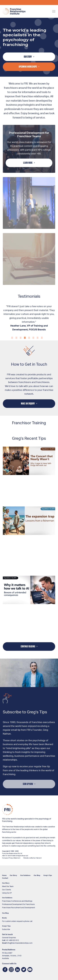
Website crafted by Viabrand (32, 858)
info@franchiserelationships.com (20, 943)
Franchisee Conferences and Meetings (17, 901)
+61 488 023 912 (12, 940)
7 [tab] (37, 334)
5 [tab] (29, 334)
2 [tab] (16, 334)
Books (4, 918)
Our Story (13, 875)
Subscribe (6, 929)
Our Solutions (25, 875)
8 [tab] (42, 334)
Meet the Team (8, 886)
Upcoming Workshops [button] (28, 67)
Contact (5, 878)
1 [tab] (12, 334)
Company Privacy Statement (11, 858)
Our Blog (37, 875)
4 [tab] (25, 334)
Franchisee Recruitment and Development (19, 908)
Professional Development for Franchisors (18, 904)
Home (4, 875)
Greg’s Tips (48, 875)
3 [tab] (21, 334)
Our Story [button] (28, 57)
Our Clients (7, 890)
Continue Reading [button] (28, 647)
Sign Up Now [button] (28, 784)
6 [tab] (33, 334)
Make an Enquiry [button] (28, 404)
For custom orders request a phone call (17, 921)
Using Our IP (7, 893)
